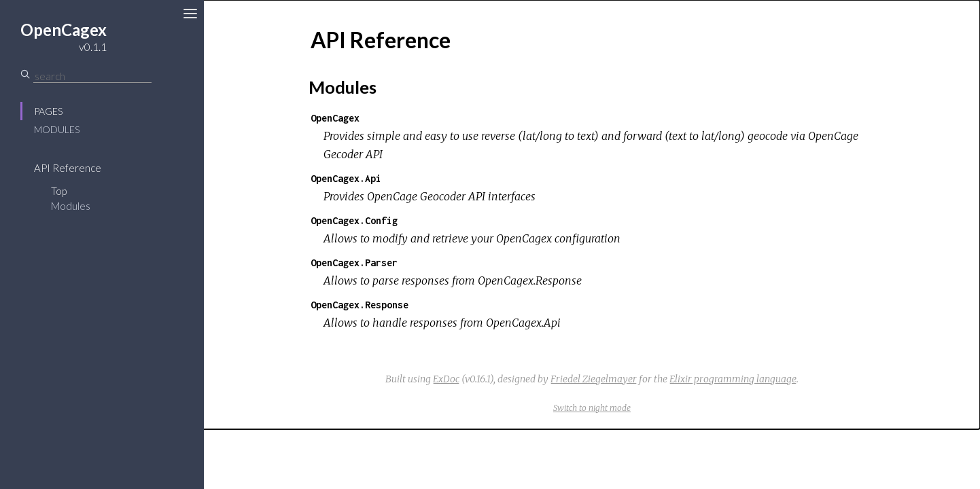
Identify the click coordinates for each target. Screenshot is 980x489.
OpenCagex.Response (360, 305)
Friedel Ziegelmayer (594, 379)
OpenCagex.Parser (354, 262)
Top (59, 191)
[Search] (92, 76)
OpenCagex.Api (346, 178)
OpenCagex (335, 118)
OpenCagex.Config (354, 220)
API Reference (68, 168)
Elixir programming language (733, 379)
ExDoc (446, 379)
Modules (57, 129)
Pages (48, 111)
